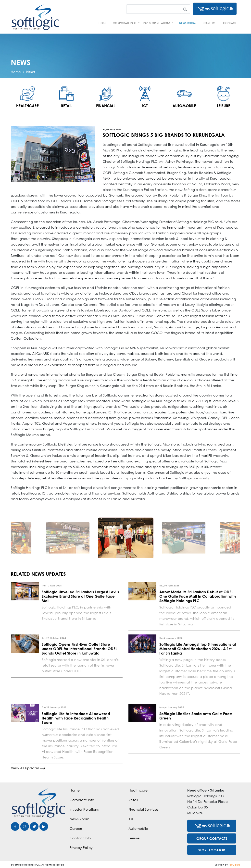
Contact (230, 23)
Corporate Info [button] (125, 23)
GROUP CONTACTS (212, 838)
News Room (187, 23)
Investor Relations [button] (157, 23)
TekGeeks (234, 865)
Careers (209, 23)
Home (103, 23)
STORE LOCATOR (212, 850)
